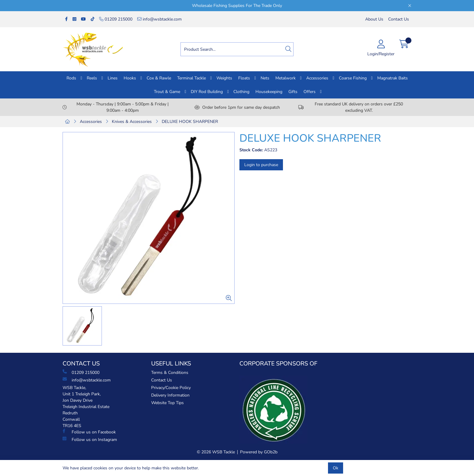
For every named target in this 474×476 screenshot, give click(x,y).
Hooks (130, 78)
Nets (265, 78)
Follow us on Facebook (89, 432)
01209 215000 (116, 19)
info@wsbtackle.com (159, 19)
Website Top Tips (167, 403)
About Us (374, 19)
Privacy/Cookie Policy (171, 388)
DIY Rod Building (207, 92)
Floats (244, 78)
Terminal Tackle (192, 78)
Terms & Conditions (170, 373)
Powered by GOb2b (259, 452)
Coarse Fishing (353, 78)
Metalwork (286, 78)
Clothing (241, 92)
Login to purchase (261, 165)
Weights (224, 78)
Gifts (293, 92)
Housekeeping (269, 92)
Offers (310, 92)
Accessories (317, 78)
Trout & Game (167, 92)
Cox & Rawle (159, 78)
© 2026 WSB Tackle (216, 452)
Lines (113, 78)
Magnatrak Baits (393, 78)
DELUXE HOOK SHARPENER (190, 122)
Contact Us (399, 19)
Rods (71, 78)
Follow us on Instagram (90, 439)
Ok (336, 468)
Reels (92, 78)
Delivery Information (170, 395)
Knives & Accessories (132, 122)
